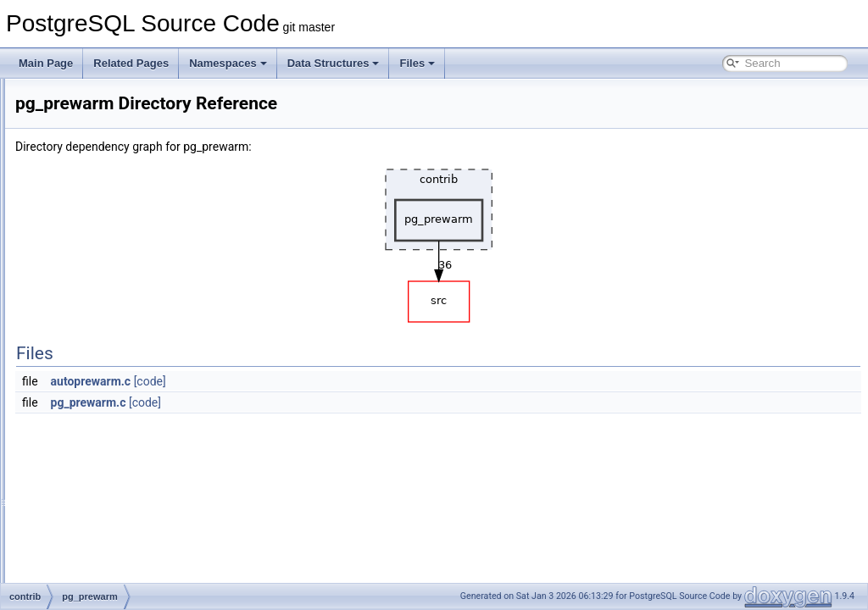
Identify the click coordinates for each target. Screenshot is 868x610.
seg (78, 525)
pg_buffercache (105, 264)
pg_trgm (88, 395)
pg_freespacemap (110, 283)
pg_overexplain (104, 320)
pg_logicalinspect (108, 302)
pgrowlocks (95, 469)
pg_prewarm (98, 339)
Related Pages (131, 63)
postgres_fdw (100, 507)
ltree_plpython (101, 190)
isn (76, 97)
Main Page (46, 63)
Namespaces (228, 63)
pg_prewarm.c (300, 402)
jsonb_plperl (97, 115)
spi (76, 563)
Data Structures (334, 63)
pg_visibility (95, 413)
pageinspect (97, 227)
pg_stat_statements (114, 358)
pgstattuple (95, 488)
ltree (79, 171)
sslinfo (84, 581)
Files (417, 63)
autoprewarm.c (303, 381)
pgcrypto (89, 451)
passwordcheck (105, 246)
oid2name (92, 208)
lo (73, 152)
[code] (362, 381)
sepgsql (87, 544)
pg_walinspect (102, 432)
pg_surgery (95, 376)
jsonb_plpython (104, 134)
